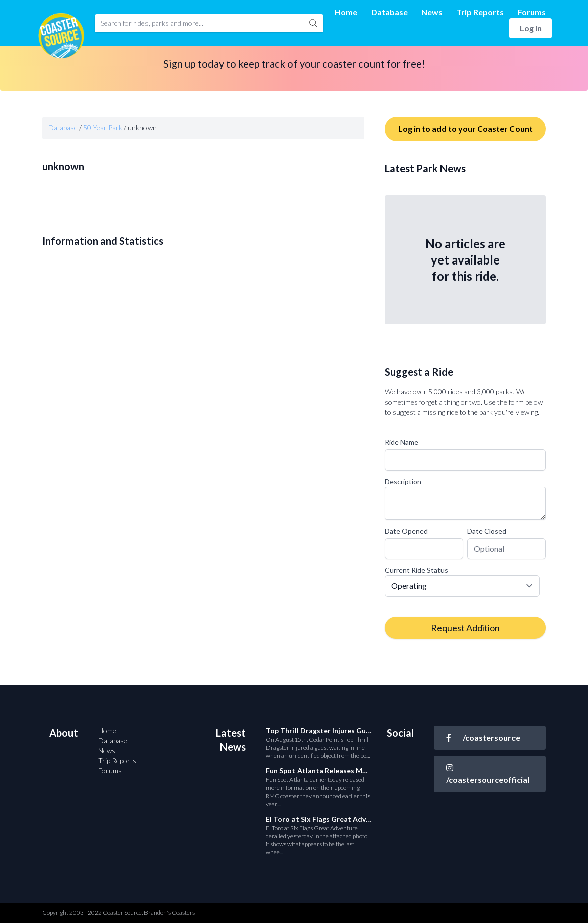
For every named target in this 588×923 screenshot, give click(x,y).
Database (389, 12)
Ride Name (401, 442)
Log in (531, 28)
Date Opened (406, 531)
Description (403, 481)
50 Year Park (103, 128)
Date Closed (487, 531)
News (432, 12)
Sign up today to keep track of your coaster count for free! (294, 63)
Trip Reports (480, 12)
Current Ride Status (416, 570)
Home (346, 12)
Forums (532, 12)
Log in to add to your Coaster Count (465, 129)
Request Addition (465, 628)
